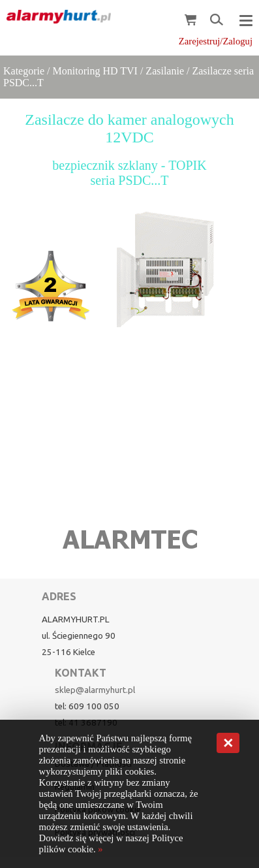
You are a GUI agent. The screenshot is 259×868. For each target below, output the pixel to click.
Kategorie (24, 71)
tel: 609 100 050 (87, 706)
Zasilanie (165, 71)
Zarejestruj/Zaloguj (216, 41)
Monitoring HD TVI (95, 71)
